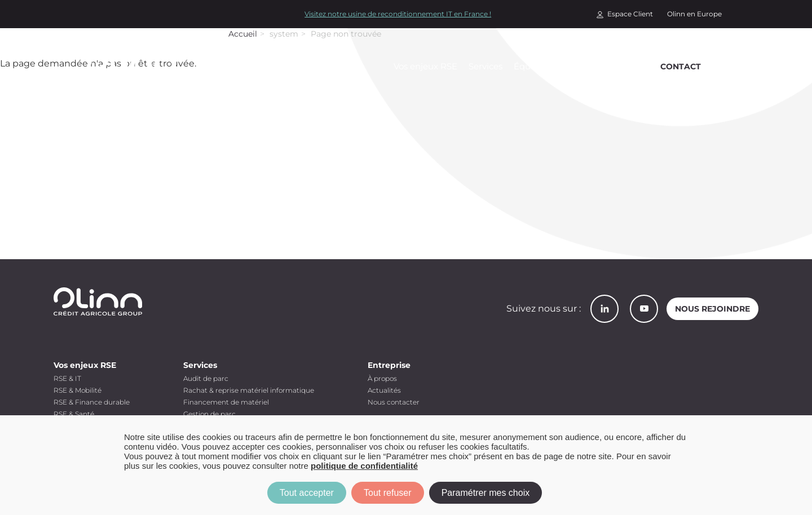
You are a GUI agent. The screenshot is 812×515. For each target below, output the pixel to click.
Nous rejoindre (712, 309)
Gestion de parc (209, 414)
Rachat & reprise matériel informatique (249, 390)
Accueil (243, 34)
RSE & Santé (74, 414)
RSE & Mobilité (78, 390)
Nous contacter (394, 402)
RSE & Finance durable (92, 402)
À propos (382, 378)
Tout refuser (387, 493)
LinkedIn (604, 309)
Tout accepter (307, 493)
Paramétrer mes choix (486, 493)
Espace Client (630, 14)
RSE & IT (67, 378)
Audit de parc (206, 378)
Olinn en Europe (694, 14)
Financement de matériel (226, 402)
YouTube (644, 309)
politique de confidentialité (364, 466)
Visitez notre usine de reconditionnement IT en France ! (398, 14)
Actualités (384, 390)
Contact (681, 66)
